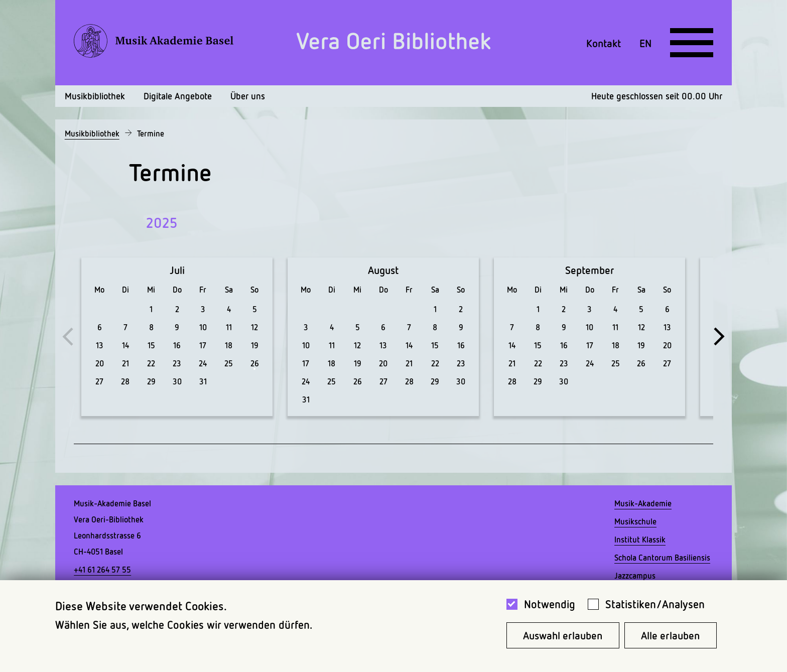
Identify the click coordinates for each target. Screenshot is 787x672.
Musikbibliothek (95, 96)
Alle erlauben (670, 635)
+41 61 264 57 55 (102, 570)
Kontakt (604, 43)
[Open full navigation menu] (692, 43)
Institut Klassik (640, 540)
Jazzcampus (635, 576)
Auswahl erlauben (563, 635)
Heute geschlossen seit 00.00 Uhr (657, 96)
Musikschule (635, 521)
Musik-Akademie (643, 503)
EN (645, 43)
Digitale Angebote (178, 96)
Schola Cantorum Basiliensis (662, 558)
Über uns (248, 96)
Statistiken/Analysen (655, 604)
